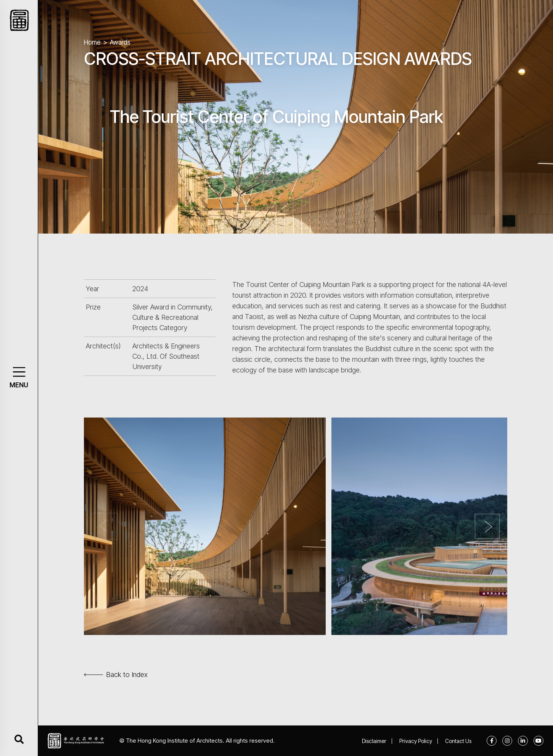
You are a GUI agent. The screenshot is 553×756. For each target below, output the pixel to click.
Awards (120, 42)
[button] (19, 372)
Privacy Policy (416, 741)
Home (92, 42)
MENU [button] (19, 385)
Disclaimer (374, 741)
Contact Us (458, 741)
